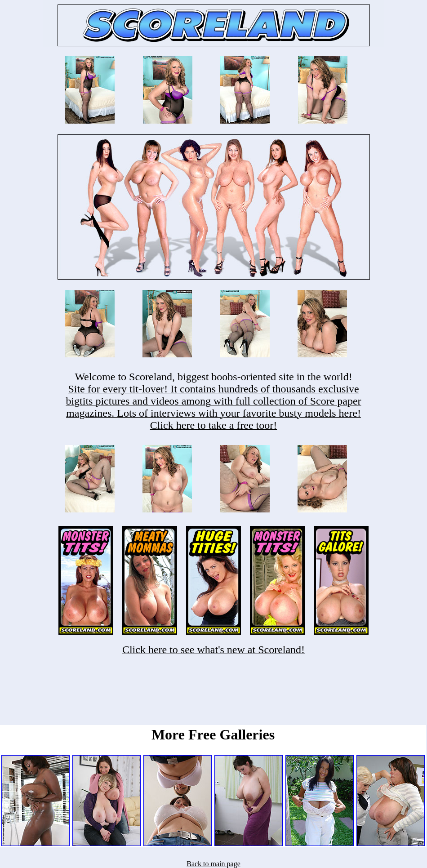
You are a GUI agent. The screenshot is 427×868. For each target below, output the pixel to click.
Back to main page (213, 864)
